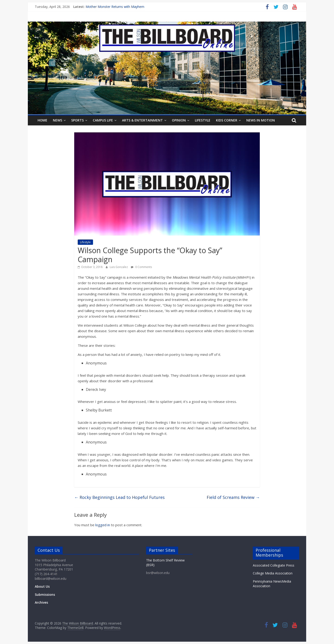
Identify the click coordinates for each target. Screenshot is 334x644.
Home (42, 120)
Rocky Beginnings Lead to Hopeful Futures (119, 497)
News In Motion (261, 120)
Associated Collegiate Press (274, 565)
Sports (77, 120)
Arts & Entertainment (142, 120)
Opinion (179, 120)
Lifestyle (203, 120)
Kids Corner (227, 120)
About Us (42, 586)
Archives (41, 602)
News (58, 120)
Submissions (45, 595)
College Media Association (273, 573)
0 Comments (141, 267)
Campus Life (103, 120)
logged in (103, 525)
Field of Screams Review (233, 497)
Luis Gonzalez (119, 267)
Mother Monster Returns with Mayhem (115, 7)
